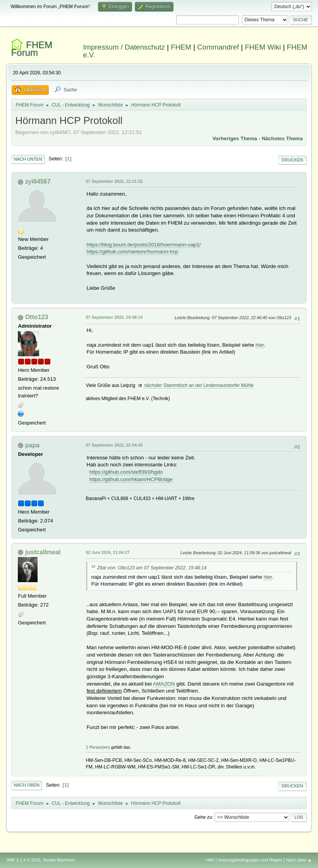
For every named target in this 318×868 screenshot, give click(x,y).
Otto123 (37, 317)
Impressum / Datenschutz (124, 47)
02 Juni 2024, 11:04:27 (107, 552)
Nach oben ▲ (299, 860)
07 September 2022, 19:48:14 (114, 317)
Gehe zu (203, 817)
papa (32, 445)
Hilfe (210, 860)
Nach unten (28, 159)
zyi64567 (38, 181)
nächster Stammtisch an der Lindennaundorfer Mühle (199, 385)
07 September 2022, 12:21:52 (114, 181)
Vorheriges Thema (235, 138)
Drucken (292, 160)
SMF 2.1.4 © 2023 (23, 860)
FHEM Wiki (263, 47)
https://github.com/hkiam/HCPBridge (131, 479)
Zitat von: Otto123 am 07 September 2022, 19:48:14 (152, 568)
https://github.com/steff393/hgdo (126, 472)
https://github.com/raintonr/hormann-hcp (132, 252)
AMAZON (164, 684)
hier (260, 345)
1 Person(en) (98, 747)
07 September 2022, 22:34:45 (114, 445)
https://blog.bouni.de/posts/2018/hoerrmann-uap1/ (144, 245)
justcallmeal (43, 552)
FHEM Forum (32, 49)
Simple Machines (59, 860)
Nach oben (27, 785)
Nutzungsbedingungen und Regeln (250, 860)
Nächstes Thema (282, 138)
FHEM (181, 47)
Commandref (218, 47)
